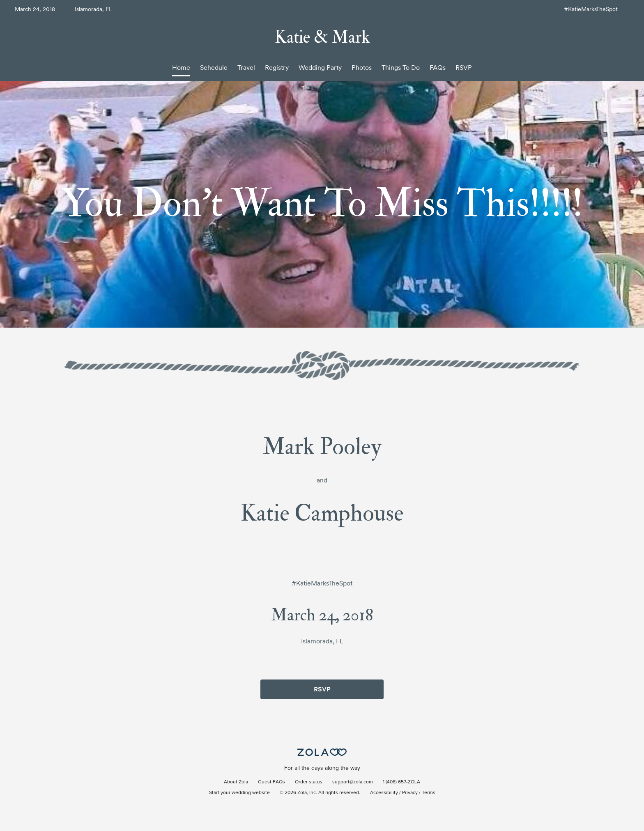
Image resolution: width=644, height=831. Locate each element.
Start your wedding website (239, 793)
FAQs (438, 68)
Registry (277, 68)
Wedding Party (320, 68)
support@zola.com (353, 782)
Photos (362, 68)
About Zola (236, 782)
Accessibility (384, 793)
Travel (246, 68)
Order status (309, 782)
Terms (429, 793)
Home (181, 68)
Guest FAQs (271, 782)
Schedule (214, 68)
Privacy (410, 793)
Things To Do (401, 68)
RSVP (464, 68)
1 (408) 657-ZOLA (401, 782)
